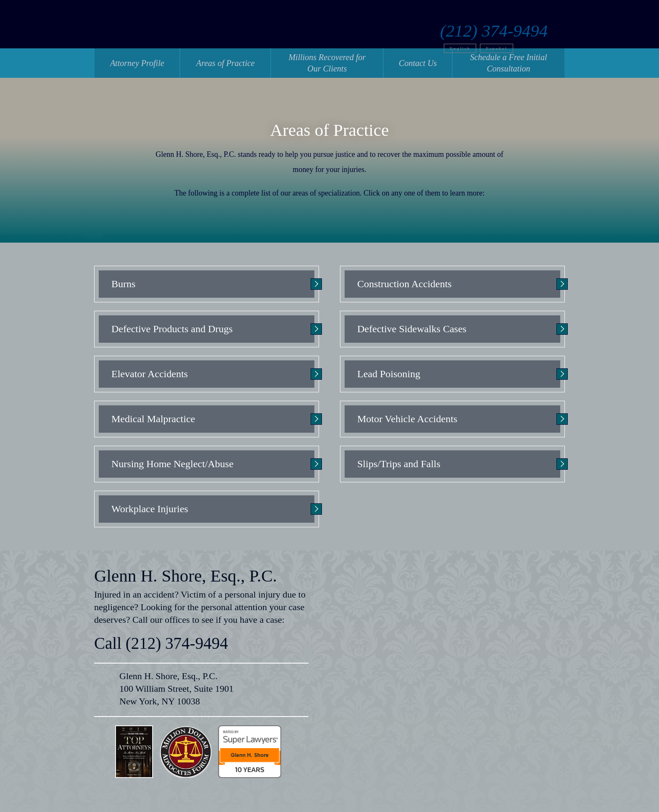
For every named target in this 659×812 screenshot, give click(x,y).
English (477, 35)
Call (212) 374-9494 (161, 643)
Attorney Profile (137, 63)
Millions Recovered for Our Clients (327, 63)
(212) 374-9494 (511, 17)
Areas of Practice (225, 63)
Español (514, 35)
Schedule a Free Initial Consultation (508, 63)
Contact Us (418, 63)
